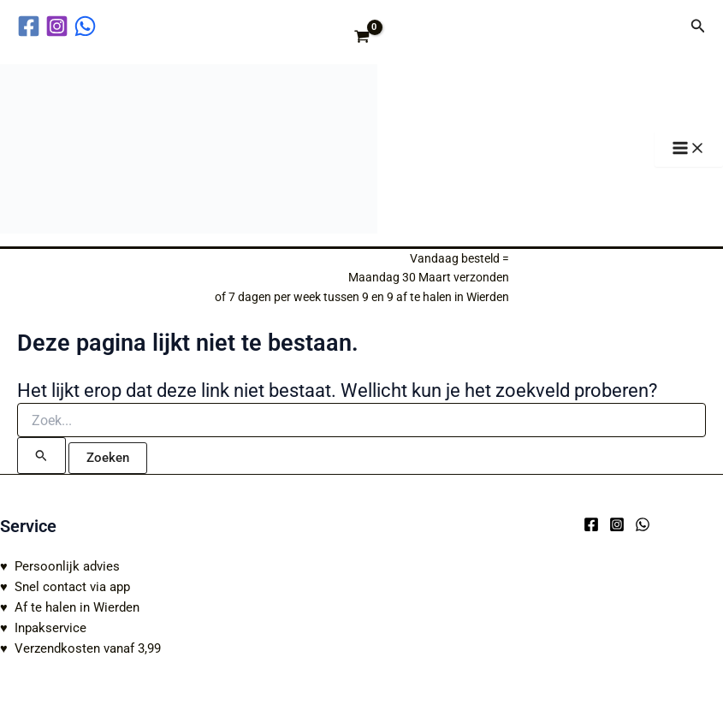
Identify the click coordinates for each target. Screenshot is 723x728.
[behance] (88, 26)
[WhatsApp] (643, 524)
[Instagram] (617, 524)
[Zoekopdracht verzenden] (41, 455)
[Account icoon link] (666, 26)
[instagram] (59, 26)
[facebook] (31, 26)
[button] (698, 26)
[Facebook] (591, 524)
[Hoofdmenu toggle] (689, 149)
